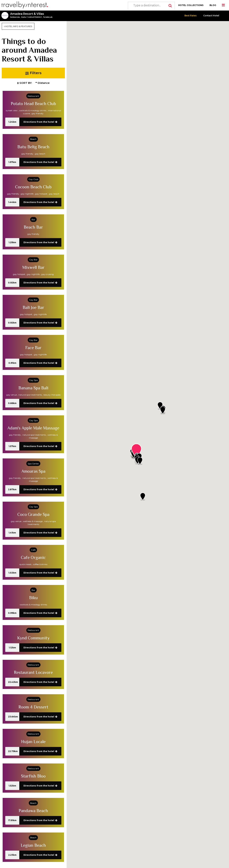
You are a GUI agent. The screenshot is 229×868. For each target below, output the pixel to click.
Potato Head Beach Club (33, 104)
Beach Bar (33, 227)
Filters (33, 73)
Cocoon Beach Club (33, 187)
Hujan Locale (33, 742)
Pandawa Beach (33, 811)
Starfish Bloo (33, 776)
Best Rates (191, 16)
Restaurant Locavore (33, 672)
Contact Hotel (211, 16)
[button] (140, 461)
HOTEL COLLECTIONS (191, 5)
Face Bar (33, 348)
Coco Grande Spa (33, 514)
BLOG (213, 5)
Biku (33, 598)
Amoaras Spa (33, 471)
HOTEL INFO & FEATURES (18, 26)
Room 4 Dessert (33, 707)
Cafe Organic (33, 557)
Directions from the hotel (40, 122)
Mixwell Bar (33, 267)
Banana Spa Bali (33, 388)
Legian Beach (33, 845)
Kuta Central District (31, 17)
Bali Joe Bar (33, 307)
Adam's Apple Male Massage (33, 428)
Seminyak (48, 17)
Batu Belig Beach (33, 147)
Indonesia (15, 17)
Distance (43, 83)
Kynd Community (33, 638)
